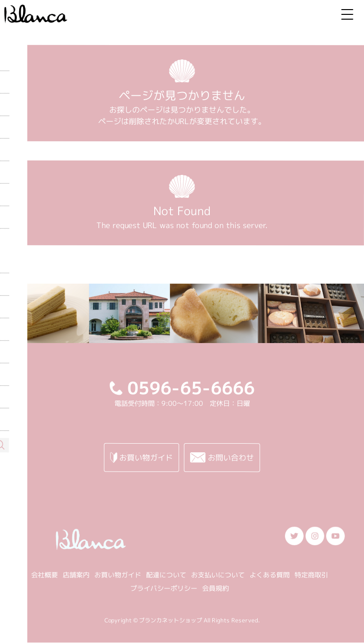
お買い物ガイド (118, 574)
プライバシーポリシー (164, 588)
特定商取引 (311, 575)
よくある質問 (270, 575)
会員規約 (216, 588)
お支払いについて (218, 575)
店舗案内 (76, 574)
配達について (166, 575)
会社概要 (45, 574)
